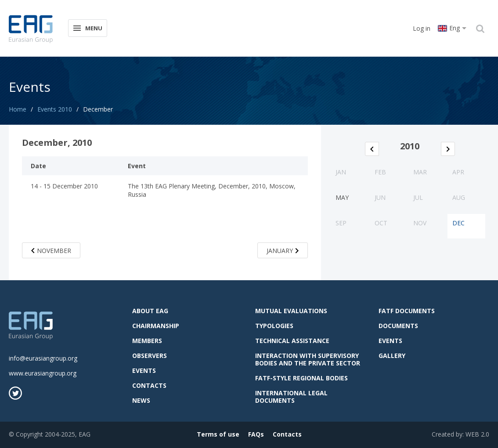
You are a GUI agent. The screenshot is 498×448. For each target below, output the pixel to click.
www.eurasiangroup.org (43, 373)
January (283, 251)
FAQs (256, 434)
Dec (458, 223)
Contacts (149, 385)
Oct (381, 223)
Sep (341, 223)
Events (144, 370)
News (141, 400)
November (51, 251)
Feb (380, 172)
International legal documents (291, 397)
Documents (398, 326)
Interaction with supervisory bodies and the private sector (308, 359)
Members (147, 341)
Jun (380, 197)
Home (18, 109)
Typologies (274, 326)
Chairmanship (156, 326)
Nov (420, 223)
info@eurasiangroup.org (43, 358)
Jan (341, 172)
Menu (87, 27)
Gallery (392, 356)
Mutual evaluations (291, 311)
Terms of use (218, 434)
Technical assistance (292, 341)
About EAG (150, 311)
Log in (422, 28)
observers (150, 356)
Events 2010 (55, 109)
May (342, 197)
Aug (459, 197)
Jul (418, 197)
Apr (458, 172)
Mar (420, 172)
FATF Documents (407, 311)
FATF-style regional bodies (301, 378)
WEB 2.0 (477, 434)
